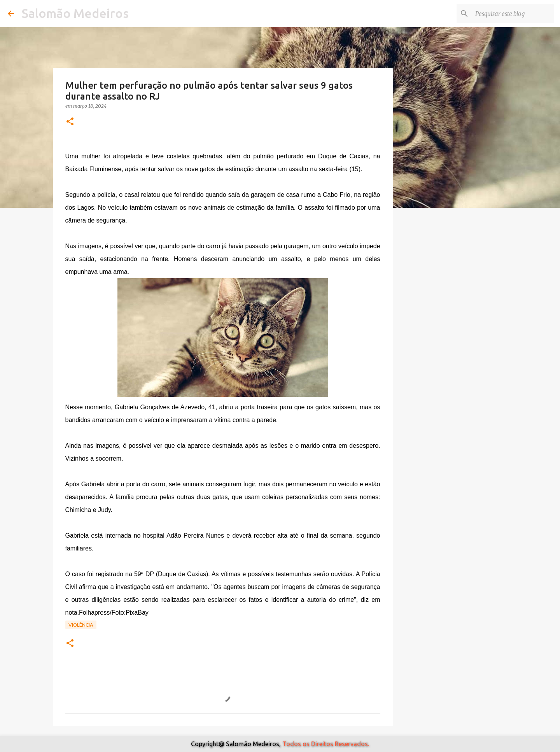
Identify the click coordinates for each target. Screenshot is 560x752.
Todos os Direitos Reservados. (326, 744)
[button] (70, 122)
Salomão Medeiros (75, 13)
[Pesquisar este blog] (513, 14)
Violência (81, 625)
